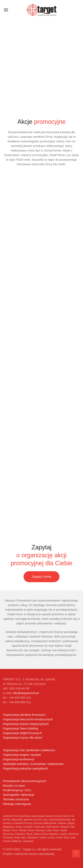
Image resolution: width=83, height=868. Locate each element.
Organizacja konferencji (18, 759)
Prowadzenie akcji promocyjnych (24, 781)
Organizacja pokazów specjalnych (25, 768)
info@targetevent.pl (25, 693)
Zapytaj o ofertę (41, 577)
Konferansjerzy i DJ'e (17, 790)
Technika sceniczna (16, 799)
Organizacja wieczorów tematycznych (28, 719)
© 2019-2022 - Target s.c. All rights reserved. (32, 849)
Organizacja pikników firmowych (24, 715)
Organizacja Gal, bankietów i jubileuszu (29, 750)
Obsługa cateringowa (17, 804)
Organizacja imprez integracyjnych (25, 724)
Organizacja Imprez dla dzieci (22, 738)
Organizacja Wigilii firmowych (22, 733)
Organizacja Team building (20, 728)
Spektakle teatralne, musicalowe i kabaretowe (33, 764)
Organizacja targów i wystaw (22, 755)
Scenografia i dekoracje (18, 795)
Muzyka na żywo (14, 785)
